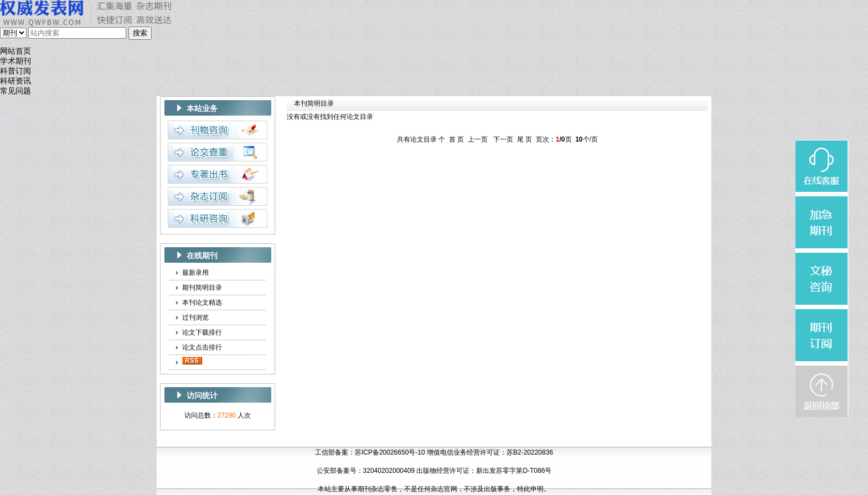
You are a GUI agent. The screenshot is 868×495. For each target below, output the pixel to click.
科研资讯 (15, 81)
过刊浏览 (195, 317)
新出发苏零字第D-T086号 (514, 471)
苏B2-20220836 (530, 452)
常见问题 (15, 91)
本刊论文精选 (202, 303)
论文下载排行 (202, 332)
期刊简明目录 (202, 288)
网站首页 (15, 51)
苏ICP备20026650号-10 (390, 452)
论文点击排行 (202, 347)
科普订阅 (15, 71)
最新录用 (195, 273)
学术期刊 (15, 61)
